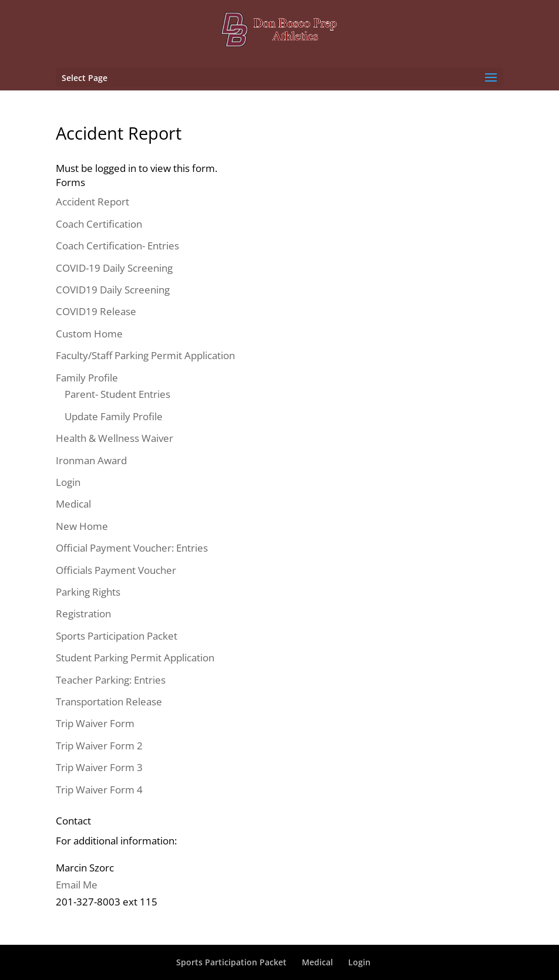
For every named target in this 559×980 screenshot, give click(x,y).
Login (68, 482)
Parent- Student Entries (117, 394)
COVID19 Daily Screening (113, 290)
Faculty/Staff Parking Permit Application (145, 355)
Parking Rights (88, 592)
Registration (83, 614)
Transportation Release (109, 702)
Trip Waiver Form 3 (99, 767)
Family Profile (87, 378)
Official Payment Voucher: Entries (132, 548)
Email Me (77, 885)
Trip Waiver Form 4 (99, 790)
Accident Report (92, 202)
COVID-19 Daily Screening (114, 268)
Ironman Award (91, 460)
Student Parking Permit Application (135, 658)
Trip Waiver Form (95, 723)
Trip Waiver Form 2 (99, 746)
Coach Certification (99, 224)
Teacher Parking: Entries (111, 680)
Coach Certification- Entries (117, 246)
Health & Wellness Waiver (115, 438)
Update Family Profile (114, 416)
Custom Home (89, 334)
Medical (73, 504)
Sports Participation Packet (117, 636)
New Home (82, 526)
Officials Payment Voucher (116, 570)
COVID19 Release (96, 311)
